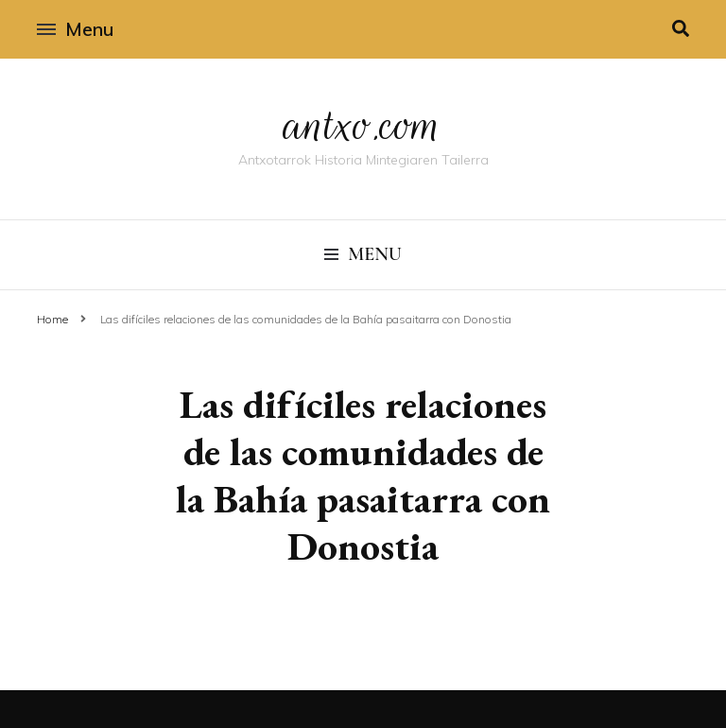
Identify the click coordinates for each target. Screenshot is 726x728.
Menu (75, 29)
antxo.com (363, 125)
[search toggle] (681, 29)
